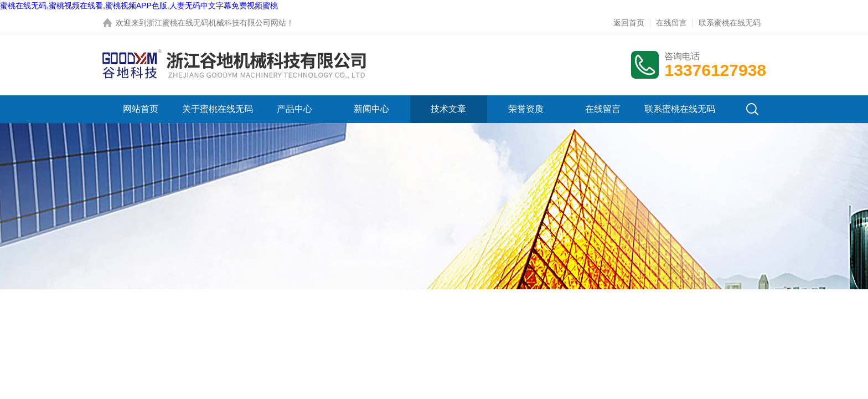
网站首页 (141, 109)
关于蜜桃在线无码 (218, 109)
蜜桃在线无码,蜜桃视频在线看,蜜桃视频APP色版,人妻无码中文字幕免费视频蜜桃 (139, 6)
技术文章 (448, 109)
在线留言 (671, 23)
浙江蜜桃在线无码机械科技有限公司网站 (216, 23)
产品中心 (294, 109)
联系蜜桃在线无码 (730, 23)
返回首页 (629, 23)
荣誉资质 (526, 109)
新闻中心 (371, 109)
